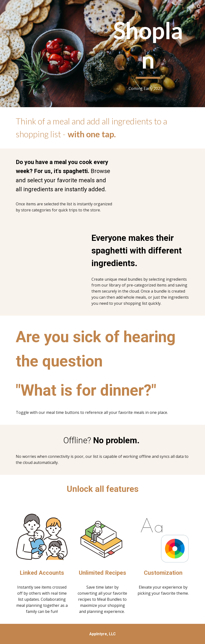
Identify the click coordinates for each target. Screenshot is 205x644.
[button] (199, 7)
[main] (148, 47)
